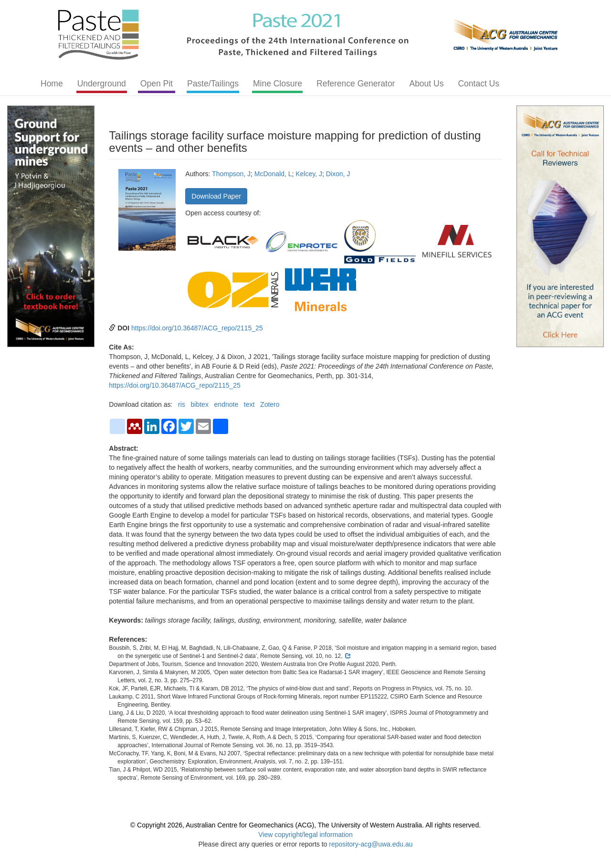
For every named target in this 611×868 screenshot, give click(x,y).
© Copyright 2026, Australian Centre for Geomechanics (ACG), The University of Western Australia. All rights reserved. (305, 825)
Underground (102, 84)
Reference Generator (356, 84)
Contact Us (479, 84)
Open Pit (157, 84)
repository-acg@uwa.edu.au (371, 844)
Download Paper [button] (216, 196)
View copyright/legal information (305, 835)
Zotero (270, 404)
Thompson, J (231, 174)
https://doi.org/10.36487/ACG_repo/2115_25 (197, 328)
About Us (426, 84)
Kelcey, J (309, 174)
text (249, 404)
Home (52, 84)
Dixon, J (338, 174)
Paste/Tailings (213, 84)
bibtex (200, 404)
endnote (226, 404)
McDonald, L (273, 174)
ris (182, 404)
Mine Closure (278, 84)
